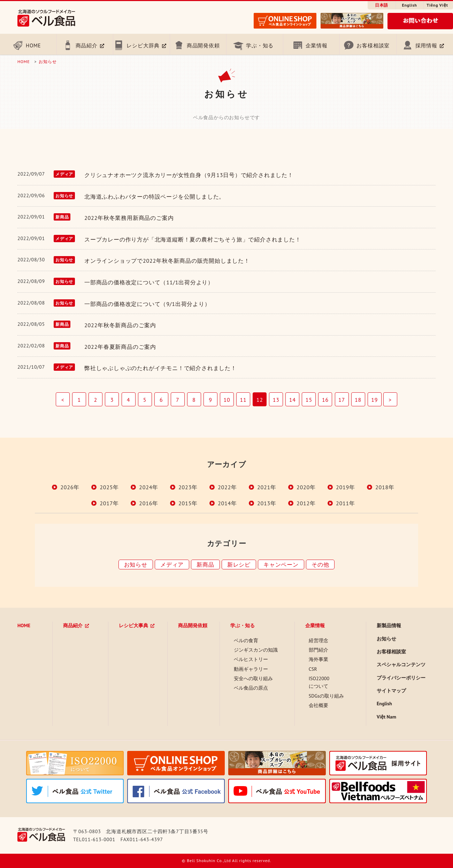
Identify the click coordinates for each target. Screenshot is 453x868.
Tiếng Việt (437, 5)
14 (293, 400)
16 (325, 400)
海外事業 (318, 659)
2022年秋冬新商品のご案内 (120, 325)
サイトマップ (391, 691)
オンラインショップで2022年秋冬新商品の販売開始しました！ (167, 261)
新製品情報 (389, 625)
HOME (33, 45)
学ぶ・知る (260, 45)
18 (358, 400)
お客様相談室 (373, 45)
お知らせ (48, 62)
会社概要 (318, 705)
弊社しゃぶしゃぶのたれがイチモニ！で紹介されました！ (160, 368)
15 (309, 400)
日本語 (382, 5)
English (409, 5)
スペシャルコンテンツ (401, 665)
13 (276, 400)
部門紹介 (318, 650)
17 (342, 400)
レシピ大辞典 (143, 45)
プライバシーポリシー (401, 678)
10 (227, 400)
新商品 (205, 564)
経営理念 (318, 640)
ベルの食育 (246, 640)
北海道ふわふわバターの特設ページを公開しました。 (155, 197)
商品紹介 (87, 45)
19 (374, 400)
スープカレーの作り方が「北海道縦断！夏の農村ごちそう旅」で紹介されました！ (193, 239)
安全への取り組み (253, 678)
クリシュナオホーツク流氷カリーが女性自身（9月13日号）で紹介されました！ (189, 175)
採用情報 (426, 45)
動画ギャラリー (251, 669)
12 (260, 400)
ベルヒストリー (251, 659)
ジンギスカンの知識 (256, 650)
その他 (320, 564)
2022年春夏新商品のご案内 (120, 347)
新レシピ (239, 564)
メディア (172, 564)
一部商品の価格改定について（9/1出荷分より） (147, 304)
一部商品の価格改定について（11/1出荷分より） (149, 282)
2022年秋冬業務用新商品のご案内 (129, 218)
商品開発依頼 (203, 45)
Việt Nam (386, 717)
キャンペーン (281, 564)
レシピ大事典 (133, 625)
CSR (313, 669)
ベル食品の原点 (251, 688)
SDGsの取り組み (326, 696)
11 (243, 400)
